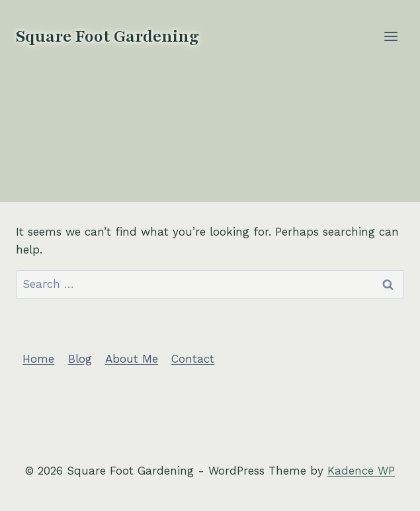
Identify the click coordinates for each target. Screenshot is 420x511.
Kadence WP (361, 471)
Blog (80, 359)
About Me (132, 359)
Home (38, 359)
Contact (193, 359)
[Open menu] (391, 36)
